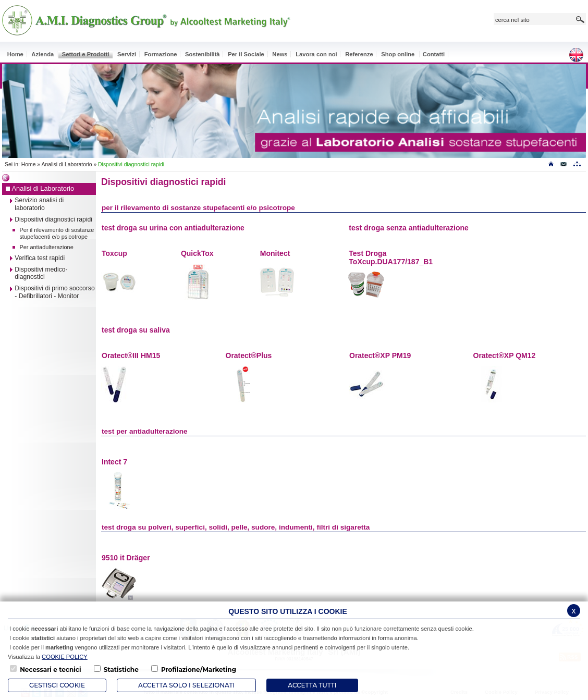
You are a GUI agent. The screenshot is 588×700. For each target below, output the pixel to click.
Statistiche (121, 670)
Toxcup (114, 253)
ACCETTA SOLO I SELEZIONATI (186, 685)
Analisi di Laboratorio (66, 164)
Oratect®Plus (249, 355)
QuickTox (197, 253)
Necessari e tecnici (50, 670)
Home (29, 164)
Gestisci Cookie (57, 685)
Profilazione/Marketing (199, 670)
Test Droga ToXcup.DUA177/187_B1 (391, 257)
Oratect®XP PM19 (380, 355)
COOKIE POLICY (65, 657)
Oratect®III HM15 (131, 355)
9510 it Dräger (126, 558)
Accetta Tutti (312, 685)
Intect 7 (114, 462)
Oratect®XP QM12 (505, 355)
